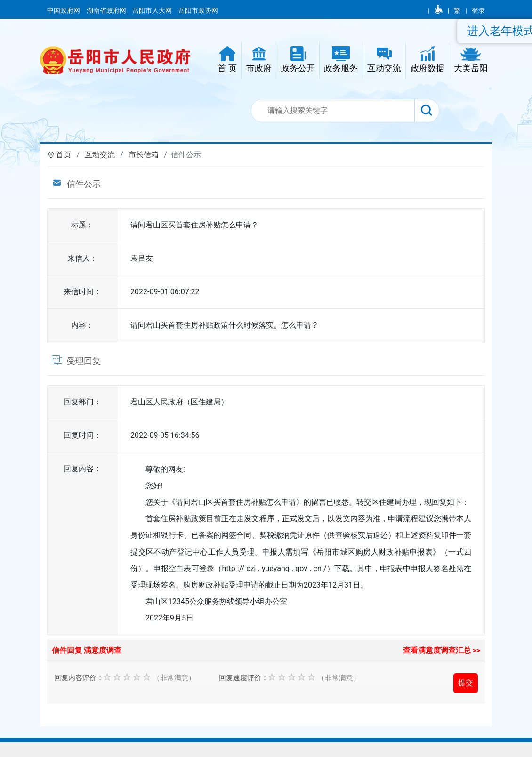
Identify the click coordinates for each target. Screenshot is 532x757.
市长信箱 (144, 155)
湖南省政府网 (107, 10)
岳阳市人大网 (153, 10)
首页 (64, 155)
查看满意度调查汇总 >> (442, 650)
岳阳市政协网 (198, 10)
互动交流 (100, 155)
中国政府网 (64, 10)
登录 (478, 10)
